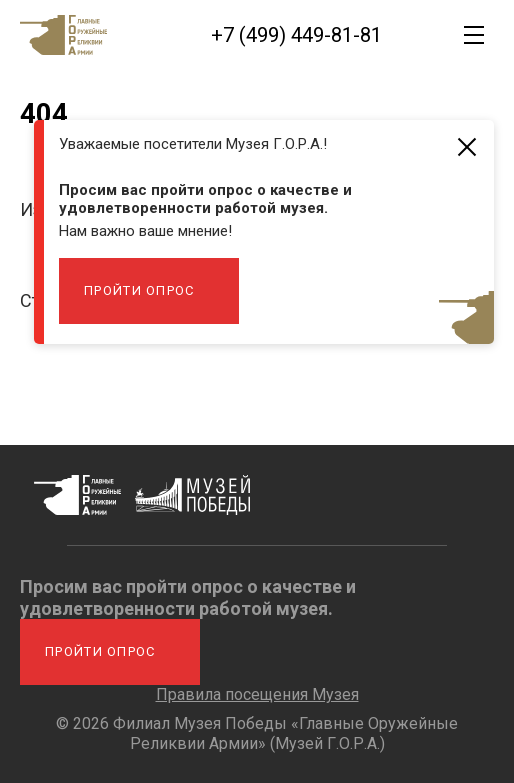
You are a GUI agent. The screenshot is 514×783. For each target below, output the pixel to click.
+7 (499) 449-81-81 (296, 35)
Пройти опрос (139, 290)
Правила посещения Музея (257, 694)
